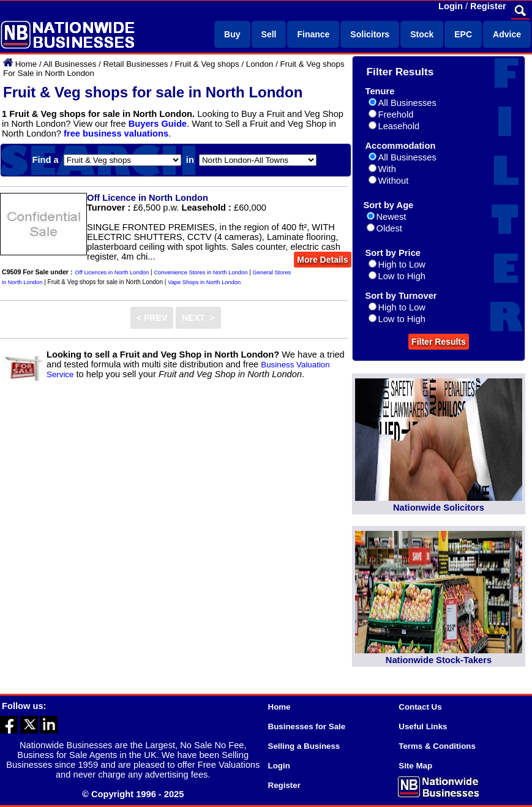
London (260, 64)
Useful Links (423, 726)
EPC (463, 34)
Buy (232, 34)
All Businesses (70, 64)
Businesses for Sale (307, 726)
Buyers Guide (158, 124)
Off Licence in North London (148, 198)
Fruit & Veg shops (207, 64)
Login (451, 6)
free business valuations (116, 133)
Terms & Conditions (437, 746)
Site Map (415, 766)
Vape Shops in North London (204, 282)
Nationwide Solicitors (439, 508)
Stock (422, 34)
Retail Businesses (135, 64)
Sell (269, 34)
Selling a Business (304, 746)
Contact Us (420, 707)
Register (488, 6)
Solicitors (370, 34)
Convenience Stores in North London (200, 272)
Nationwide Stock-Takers (439, 660)
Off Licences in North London (112, 272)
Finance (313, 34)
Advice (507, 34)
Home (26, 64)
